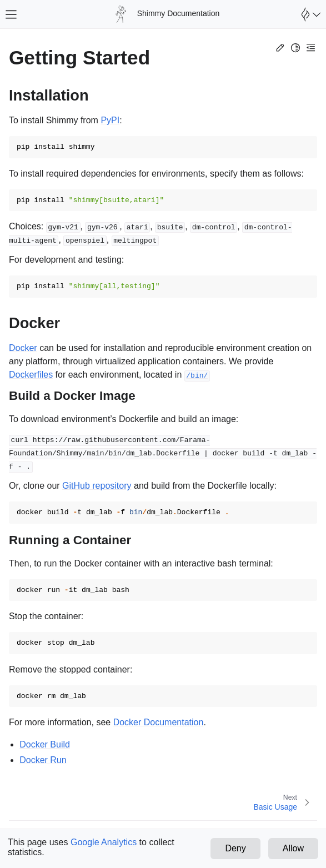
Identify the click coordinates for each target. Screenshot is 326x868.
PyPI (110, 120)
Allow (293, 848)
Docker (23, 348)
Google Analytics (104, 842)
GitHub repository (97, 486)
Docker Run (43, 760)
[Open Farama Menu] (309, 14)
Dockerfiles (31, 375)
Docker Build (45, 744)
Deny (235, 848)
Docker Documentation (159, 722)
